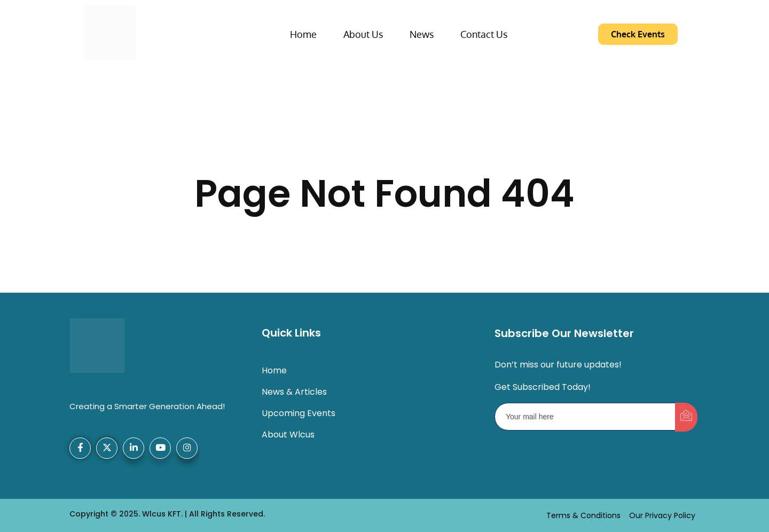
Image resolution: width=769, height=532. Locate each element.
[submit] (686, 417)
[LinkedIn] (134, 448)
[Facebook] (80, 448)
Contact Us (484, 34)
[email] (585, 417)
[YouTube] (160, 448)
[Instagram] (187, 448)
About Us (363, 34)
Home (303, 34)
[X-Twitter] (107, 448)
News (422, 34)
